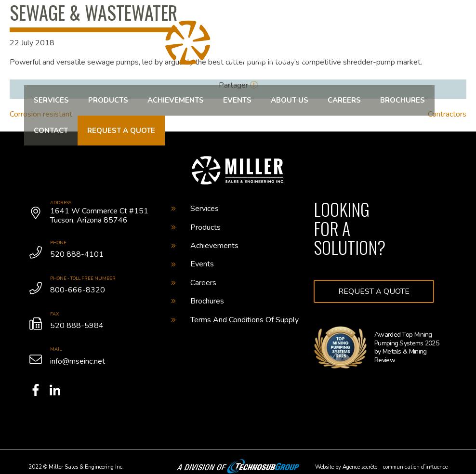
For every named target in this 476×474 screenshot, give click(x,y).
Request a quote (121, 131)
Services (51, 100)
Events (237, 100)
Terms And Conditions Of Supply (235, 320)
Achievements (176, 100)
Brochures (403, 100)
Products (108, 100)
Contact (51, 131)
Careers (344, 100)
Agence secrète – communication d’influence (395, 467)
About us (290, 100)
